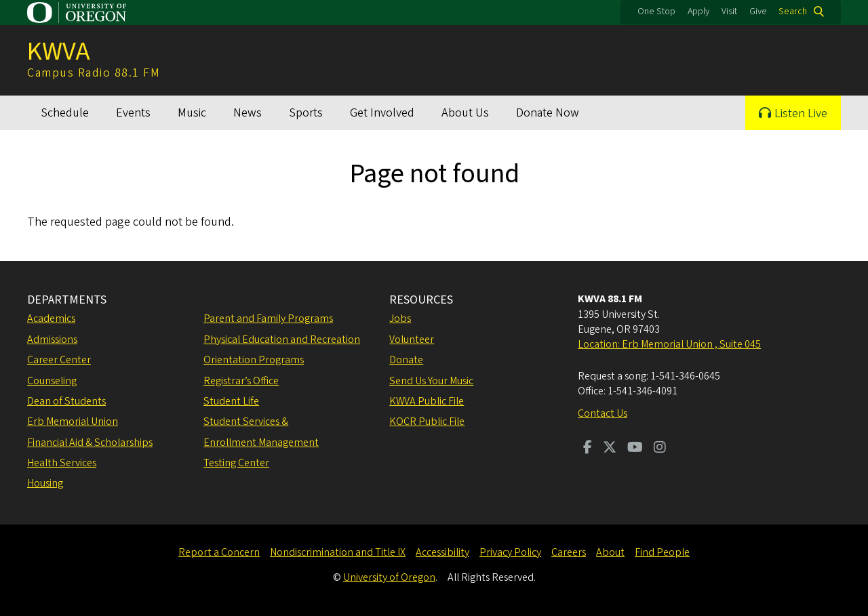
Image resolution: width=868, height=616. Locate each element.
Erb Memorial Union (73, 422)
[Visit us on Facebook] (588, 449)
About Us (465, 113)
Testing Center (236, 463)
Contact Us (603, 413)
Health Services (62, 463)
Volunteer (412, 340)
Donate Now (548, 113)
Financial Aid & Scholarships (90, 443)
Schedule (65, 113)
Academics (51, 319)
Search (793, 12)
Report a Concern (219, 552)
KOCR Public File (427, 422)
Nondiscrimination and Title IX (338, 552)
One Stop (656, 12)
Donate (406, 360)
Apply (698, 12)
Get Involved (382, 113)
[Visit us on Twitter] (610, 449)
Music (192, 113)
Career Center (59, 360)
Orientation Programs (254, 360)
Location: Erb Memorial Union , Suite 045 (669, 344)
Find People (662, 552)
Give (758, 12)
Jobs (400, 319)
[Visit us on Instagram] (660, 449)
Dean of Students (66, 401)
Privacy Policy (510, 552)
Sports (306, 113)
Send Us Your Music (431, 381)
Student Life (231, 401)
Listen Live (801, 114)
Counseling (52, 381)
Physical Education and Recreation (282, 340)
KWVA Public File (427, 401)
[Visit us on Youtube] (635, 449)
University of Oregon (389, 577)
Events (133, 113)
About (610, 552)
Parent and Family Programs (268, 319)
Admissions (52, 340)
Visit (729, 12)
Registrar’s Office (241, 381)
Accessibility (442, 552)
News (248, 113)
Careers (569, 552)
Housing (45, 483)
